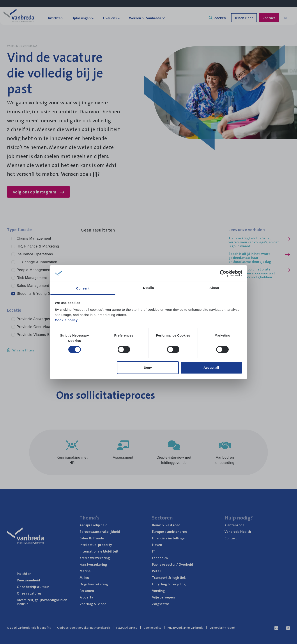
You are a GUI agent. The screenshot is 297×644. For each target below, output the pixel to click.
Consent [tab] (83, 288)
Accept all (211, 368)
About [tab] (214, 288)
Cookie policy (66, 320)
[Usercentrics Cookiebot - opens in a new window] (223, 273)
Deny (148, 368)
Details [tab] (148, 288)
